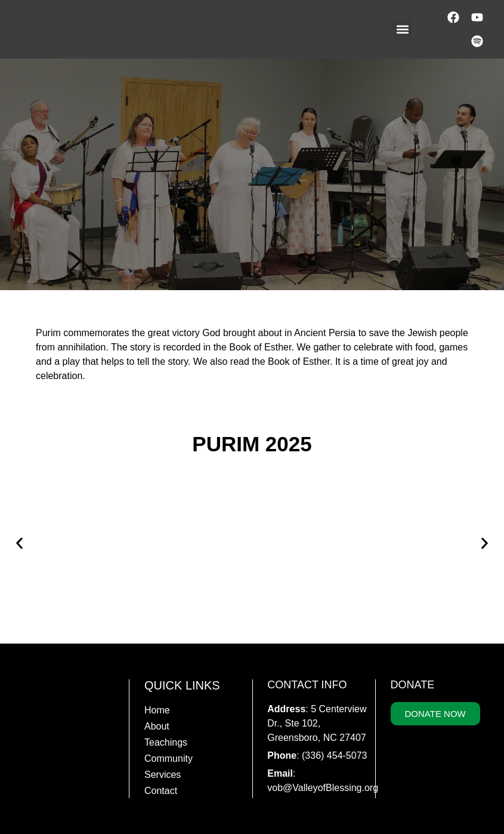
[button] (402, 30)
